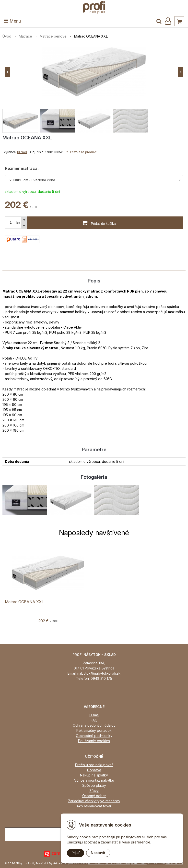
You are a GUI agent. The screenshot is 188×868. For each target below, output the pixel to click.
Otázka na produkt (81, 152)
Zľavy (94, 791)
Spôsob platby (94, 785)
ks (18, 223)
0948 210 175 (101, 678)
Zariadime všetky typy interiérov (94, 801)
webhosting (139, 863)
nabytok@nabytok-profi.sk (99, 673)
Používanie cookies (94, 741)
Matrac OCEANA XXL (24, 602)
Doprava (94, 770)
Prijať (76, 853)
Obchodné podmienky (94, 736)
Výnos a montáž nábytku (94, 780)
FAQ (94, 720)
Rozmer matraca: (22, 168)
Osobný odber (94, 796)
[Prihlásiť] (168, 21)
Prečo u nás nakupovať (94, 765)
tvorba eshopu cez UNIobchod (109, 863)
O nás (94, 715)
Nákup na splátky (94, 775)
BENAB (22, 152)
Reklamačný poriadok (94, 730)
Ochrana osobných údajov (94, 725)
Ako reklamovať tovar (94, 806)
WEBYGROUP (174, 863)
